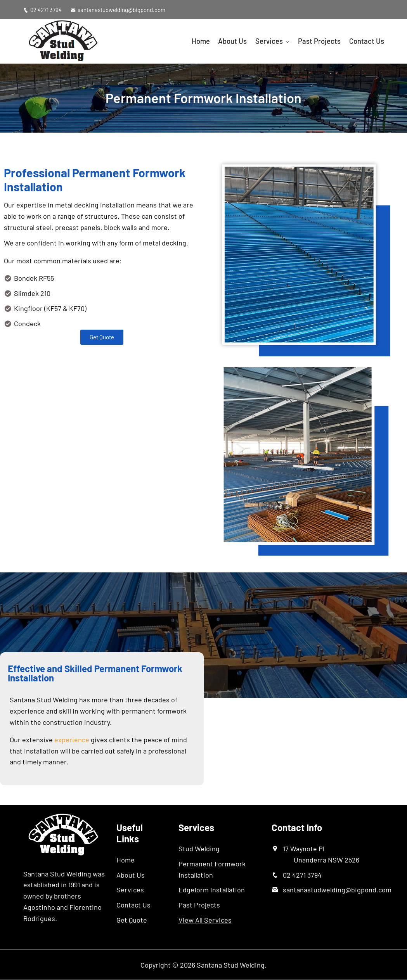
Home (209, 41)
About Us (239, 41)
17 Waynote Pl (321, 854)
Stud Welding (199, 849)
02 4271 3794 (42, 10)
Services (274, 41)
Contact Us (367, 41)
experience (72, 740)
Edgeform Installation (212, 890)
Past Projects (322, 41)
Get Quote (132, 920)
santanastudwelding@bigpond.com (118, 10)
